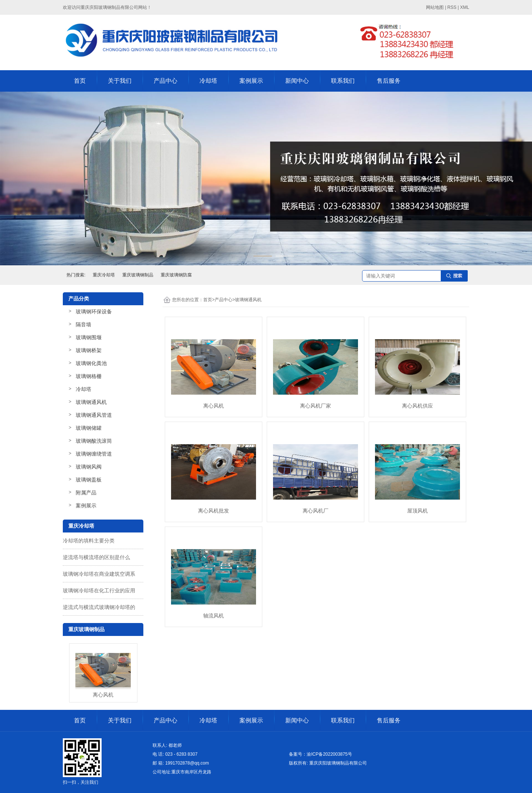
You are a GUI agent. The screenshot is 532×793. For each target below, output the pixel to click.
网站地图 (435, 7)
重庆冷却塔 (104, 275)
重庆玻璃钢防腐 (176, 275)
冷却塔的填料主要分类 (89, 541)
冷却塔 (208, 81)
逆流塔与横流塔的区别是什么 (96, 557)
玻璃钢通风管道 (94, 415)
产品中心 (166, 81)
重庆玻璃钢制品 (138, 275)
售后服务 (389, 81)
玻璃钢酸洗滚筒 (94, 441)
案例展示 (251, 81)
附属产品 (86, 493)
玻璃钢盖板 (89, 480)
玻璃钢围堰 (89, 337)
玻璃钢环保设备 (94, 312)
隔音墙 (83, 324)
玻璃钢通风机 (91, 402)
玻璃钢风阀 (89, 467)
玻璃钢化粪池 (91, 363)
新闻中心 (297, 81)
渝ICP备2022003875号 (329, 754)
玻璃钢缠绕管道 (94, 454)
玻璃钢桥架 (89, 350)
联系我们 (343, 81)
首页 (80, 81)
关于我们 (120, 81)
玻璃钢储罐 (89, 428)
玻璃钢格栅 (89, 376)
